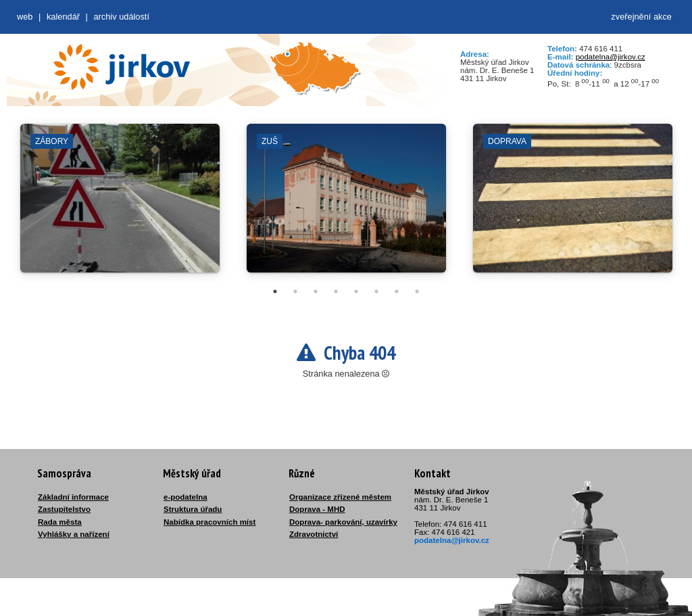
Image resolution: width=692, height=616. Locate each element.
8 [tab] (417, 291)
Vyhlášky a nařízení (74, 534)
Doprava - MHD (317, 509)
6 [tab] (376, 291)
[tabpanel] (120, 205)
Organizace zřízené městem (340, 497)
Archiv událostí (121, 17)
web (25, 17)
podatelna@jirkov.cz (611, 57)
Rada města (60, 522)
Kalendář (63, 17)
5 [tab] (356, 291)
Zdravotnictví (314, 534)
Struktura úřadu (193, 509)
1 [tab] (275, 291)
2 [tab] (295, 291)
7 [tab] (397, 291)
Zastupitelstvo (64, 509)
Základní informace (73, 497)
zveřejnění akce (641, 17)
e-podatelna (186, 497)
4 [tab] (336, 291)
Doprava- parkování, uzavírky (343, 522)
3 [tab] (316, 291)
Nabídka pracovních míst (209, 522)
